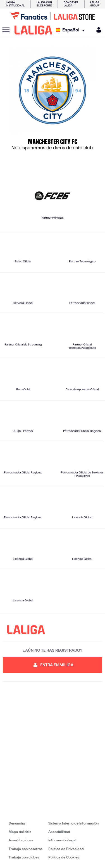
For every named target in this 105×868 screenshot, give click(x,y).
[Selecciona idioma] (72, 30)
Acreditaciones (21, 840)
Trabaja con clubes (24, 857)
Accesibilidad (59, 832)
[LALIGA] (33, 30)
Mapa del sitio (20, 832)
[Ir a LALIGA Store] (52, 16)
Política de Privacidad (66, 849)
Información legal (62, 840)
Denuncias (17, 823)
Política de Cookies (64, 857)
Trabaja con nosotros (26, 849)
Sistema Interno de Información (73, 823)
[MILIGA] (97, 30)
